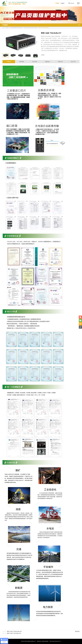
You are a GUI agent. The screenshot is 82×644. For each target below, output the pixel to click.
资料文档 (60, 62)
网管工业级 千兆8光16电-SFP (14, 631)
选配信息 (47, 62)
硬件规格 (22, 62)
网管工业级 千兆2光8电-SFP (14, 633)
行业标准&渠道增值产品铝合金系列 (16, 28)
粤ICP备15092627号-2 (55, 641)
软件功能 (35, 62)
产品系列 (7, 28)
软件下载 (73, 62)
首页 (3, 28)
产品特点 (9, 62)
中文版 (57, 3)
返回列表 (77, 631)
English (63, 3)
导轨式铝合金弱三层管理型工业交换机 (30, 28)
